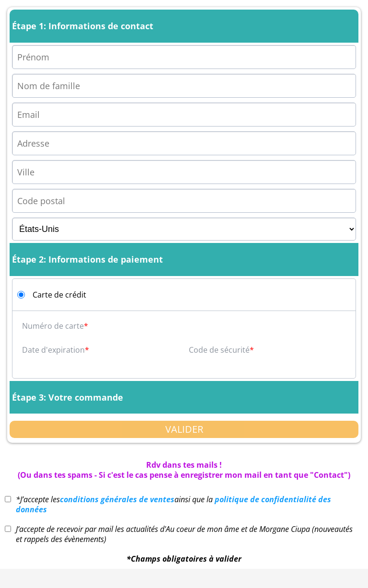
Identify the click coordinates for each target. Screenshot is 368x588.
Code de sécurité (219, 350)
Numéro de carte (53, 326)
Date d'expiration (53, 350)
